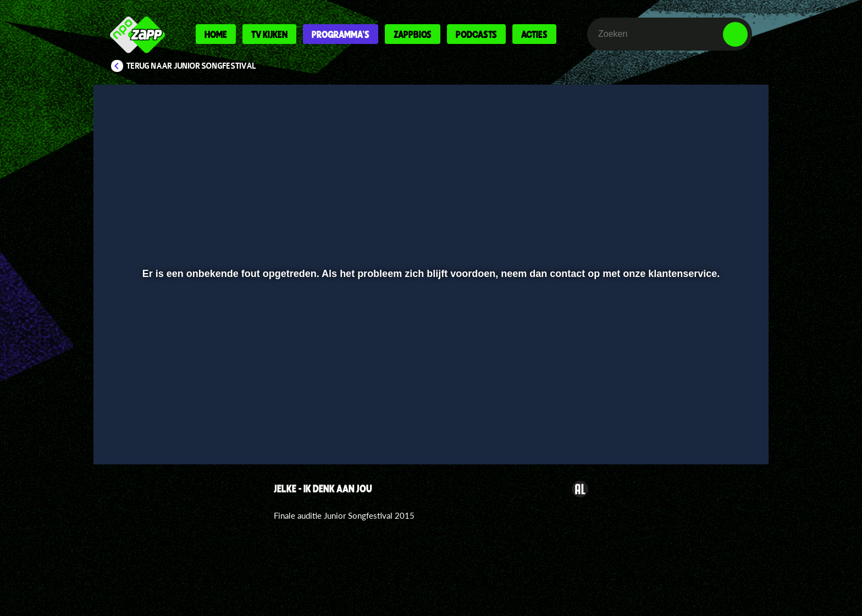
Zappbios (413, 34)
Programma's (341, 34)
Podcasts (476, 34)
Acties (534, 34)
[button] (138, 427)
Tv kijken (269, 34)
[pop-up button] (701, 427)
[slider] (430, 404)
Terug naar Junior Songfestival (191, 66)
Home (216, 34)
